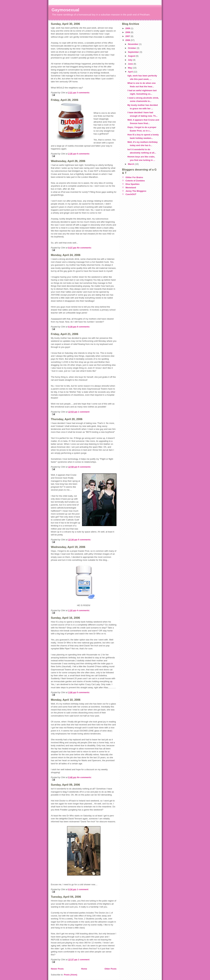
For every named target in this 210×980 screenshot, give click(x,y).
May (130, 68)
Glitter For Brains (134, 177)
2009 (128, 28)
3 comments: (83, 93)
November (133, 44)
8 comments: (83, 327)
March (131, 164)
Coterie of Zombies (135, 181)
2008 (128, 32)
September (134, 52)
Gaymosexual (65, 10)
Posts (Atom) (71, 975)
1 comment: (84, 412)
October (132, 48)
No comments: (84, 248)
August (132, 56)
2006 (128, 40)
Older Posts (110, 969)
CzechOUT (131, 194)
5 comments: (84, 540)
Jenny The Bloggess (136, 191)
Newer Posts (57, 969)
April (131, 72)
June (131, 64)
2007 (128, 36)
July (130, 60)
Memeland (131, 188)
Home (84, 969)
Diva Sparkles (132, 184)
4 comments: (83, 610)
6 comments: (83, 154)
